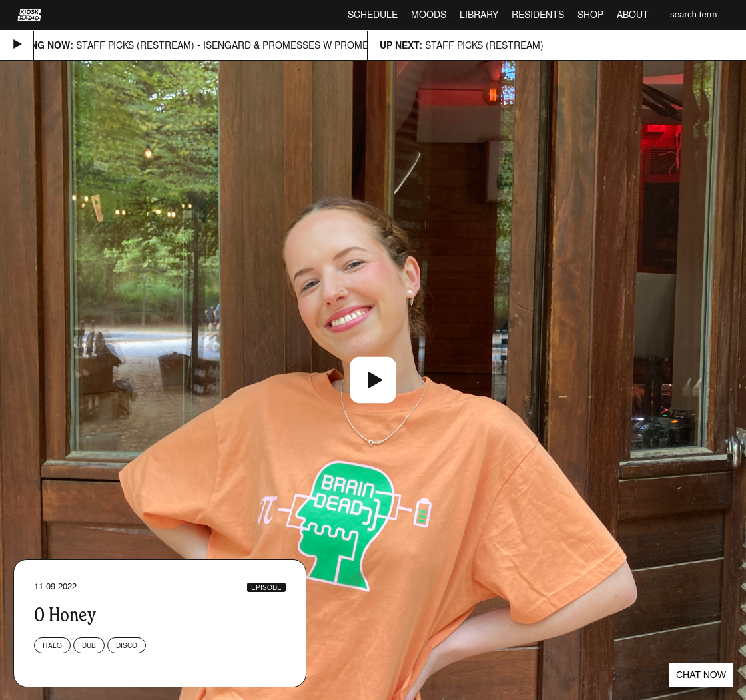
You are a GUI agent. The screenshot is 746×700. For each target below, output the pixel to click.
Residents (538, 14)
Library (479, 14)
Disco (127, 645)
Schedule (373, 14)
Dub (89, 645)
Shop (590, 14)
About (633, 14)
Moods (429, 14)
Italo (52, 645)
